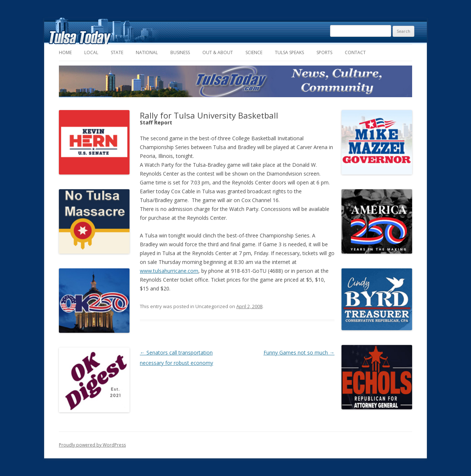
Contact (355, 52)
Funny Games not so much (299, 352)
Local (91, 52)
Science (254, 52)
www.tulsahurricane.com (169, 271)
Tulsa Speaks (289, 52)
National (147, 52)
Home (65, 52)
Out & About (218, 52)
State (117, 52)
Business (180, 52)
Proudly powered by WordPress (92, 445)
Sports (324, 52)
